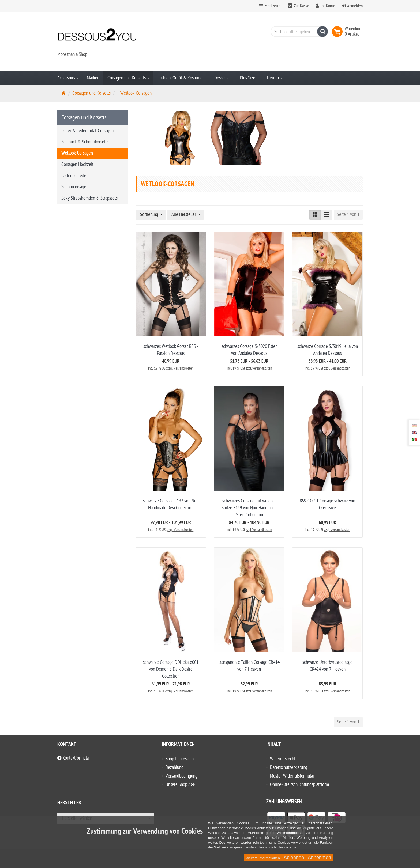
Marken (93, 78)
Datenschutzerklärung (289, 767)
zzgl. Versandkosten (180, 368)
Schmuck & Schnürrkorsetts (85, 142)
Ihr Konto (328, 6)
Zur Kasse (301, 6)
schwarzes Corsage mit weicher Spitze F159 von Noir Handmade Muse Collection (249, 508)
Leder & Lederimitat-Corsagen (87, 131)
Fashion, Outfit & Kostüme (182, 78)
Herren (275, 78)
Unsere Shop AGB (181, 785)
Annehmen (319, 858)
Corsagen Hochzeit (77, 164)
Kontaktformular (74, 758)
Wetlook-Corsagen (77, 153)
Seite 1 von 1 (348, 215)
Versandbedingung (181, 776)
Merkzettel (270, 6)
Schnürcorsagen (75, 187)
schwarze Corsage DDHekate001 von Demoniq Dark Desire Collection (171, 669)
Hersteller (69, 803)
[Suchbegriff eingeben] (298, 32)
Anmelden (355, 6)
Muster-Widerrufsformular (292, 776)
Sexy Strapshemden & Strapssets (89, 198)
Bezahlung (175, 767)
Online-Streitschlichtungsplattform (299, 785)
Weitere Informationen (263, 858)
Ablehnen (294, 858)
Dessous (223, 78)
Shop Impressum (180, 759)
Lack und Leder (74, 176)
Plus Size (250, 78)
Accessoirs (68, 78)
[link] (338, 32)
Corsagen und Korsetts (128, 78)
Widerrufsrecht (283, 759)
